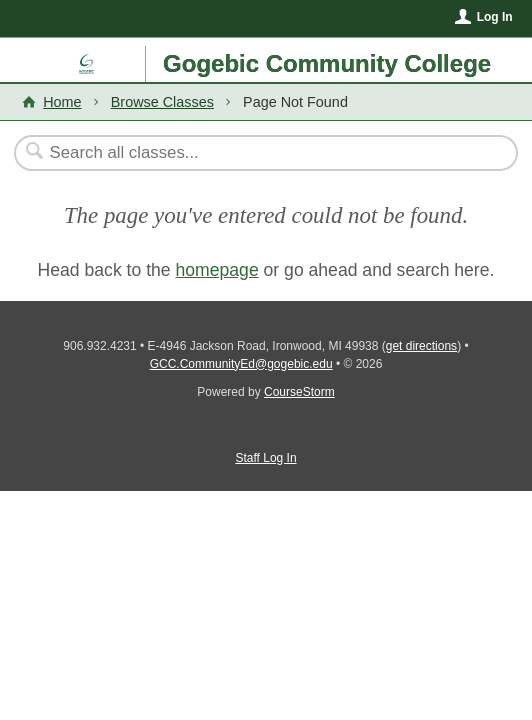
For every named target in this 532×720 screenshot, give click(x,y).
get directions (421, 346)
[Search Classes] (255, 153)
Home (62, 102)
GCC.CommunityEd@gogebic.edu (241, 364)
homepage (217, 270)
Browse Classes (162, 102)
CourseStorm (299, 392)
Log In (495, 17)
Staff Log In (265, 458)
